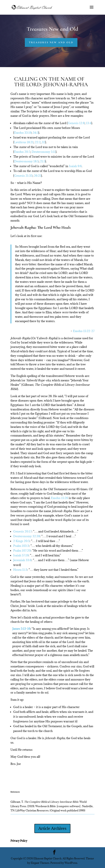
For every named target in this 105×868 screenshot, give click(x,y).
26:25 (38, 176)
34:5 (36, 133)
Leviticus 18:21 (24, 142)
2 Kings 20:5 (21, 541)
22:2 (38, 142)
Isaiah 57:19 (21, 555)
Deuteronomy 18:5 (26, 161)
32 (44, 142)
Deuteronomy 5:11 (44, 152)
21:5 (43, 161)
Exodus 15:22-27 (84, 331)
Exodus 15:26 (59, 498)
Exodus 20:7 (22, 152)
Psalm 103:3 (21, 546)
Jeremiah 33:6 (22, 560)
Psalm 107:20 (22, 550)
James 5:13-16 (21, 629)
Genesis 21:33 (23, 176)
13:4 (89, 123)
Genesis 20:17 (22, 531)
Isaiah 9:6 (75, 166)
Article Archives (52, 828)
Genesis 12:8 (76, 123)
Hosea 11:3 (20, 570)
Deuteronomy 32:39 (27, 536)
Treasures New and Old (51, 42)
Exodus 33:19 (23, 133)
